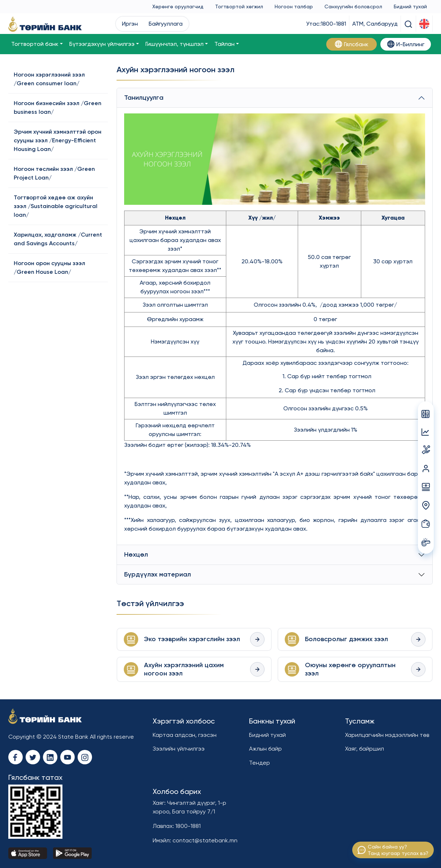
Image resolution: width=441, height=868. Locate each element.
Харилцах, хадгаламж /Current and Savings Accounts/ (58, 239)
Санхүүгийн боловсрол (353, 7)
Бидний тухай (410, 7)
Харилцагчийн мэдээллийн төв (387, 735)
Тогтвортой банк (35, 44)
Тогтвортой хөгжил (239, 7)
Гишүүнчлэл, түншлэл (174, 44)
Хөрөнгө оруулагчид (178, 7)
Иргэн (130, 24)
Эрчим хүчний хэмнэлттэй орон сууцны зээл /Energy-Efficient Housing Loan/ (58, 140)
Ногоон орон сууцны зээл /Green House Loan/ (49, 267)
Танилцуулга (144, 98)
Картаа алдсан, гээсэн (185, 735)
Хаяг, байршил (364, 749)
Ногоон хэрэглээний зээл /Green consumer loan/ (49, 79)
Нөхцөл (136, 554)
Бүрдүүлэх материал (158, 574)
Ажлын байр (265, 749)
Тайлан (224, 44)
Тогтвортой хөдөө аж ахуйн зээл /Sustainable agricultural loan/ (56, 206)
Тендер (259, 763)
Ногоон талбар (294, 7)
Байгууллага (166, 24)
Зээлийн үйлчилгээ (179, 749)
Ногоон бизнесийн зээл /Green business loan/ (58, 107)
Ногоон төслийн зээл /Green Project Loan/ (54, 173)
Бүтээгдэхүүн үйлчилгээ (102, 44)
